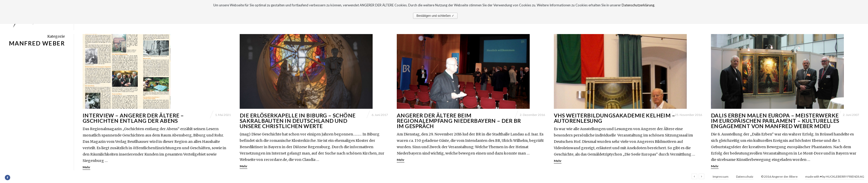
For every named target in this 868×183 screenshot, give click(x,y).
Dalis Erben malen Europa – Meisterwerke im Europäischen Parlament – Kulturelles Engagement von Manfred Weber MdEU (775, 121)
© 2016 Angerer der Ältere (779, 177)
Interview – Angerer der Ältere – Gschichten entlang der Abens (133, 118)
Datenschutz (745, 177)
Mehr (86, 167)
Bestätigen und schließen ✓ (435, 16)
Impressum (721, 177)
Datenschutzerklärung (638, 5)
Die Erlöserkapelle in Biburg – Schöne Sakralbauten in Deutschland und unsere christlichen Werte (298, 121)
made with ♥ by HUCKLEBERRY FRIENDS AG (835, 177)
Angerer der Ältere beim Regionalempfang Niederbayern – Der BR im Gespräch (459, 121)
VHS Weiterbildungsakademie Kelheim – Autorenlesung (614, 118)
